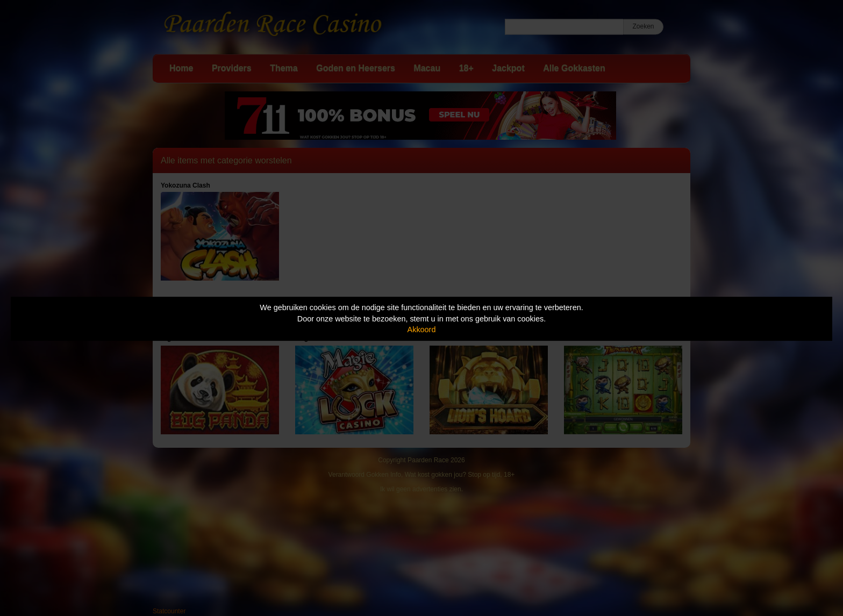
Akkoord (422, 330)
